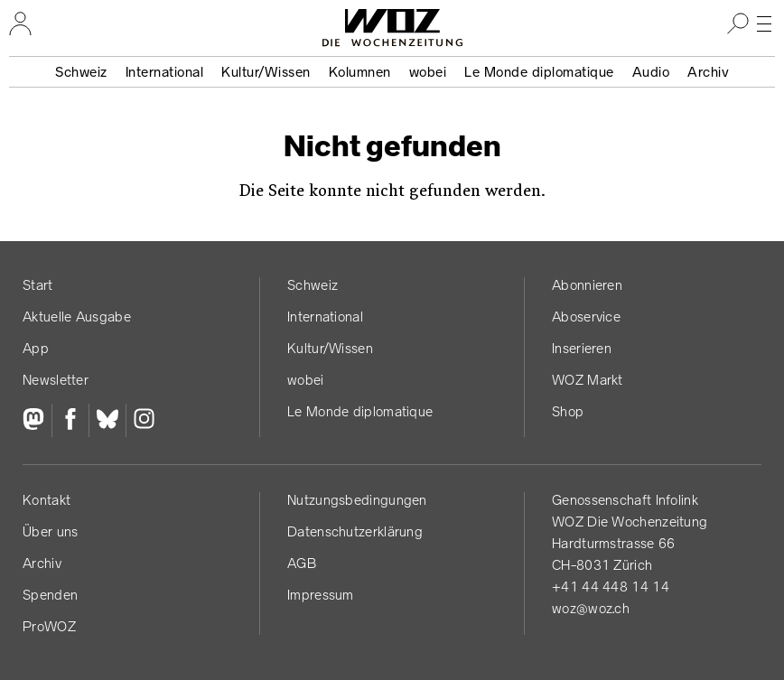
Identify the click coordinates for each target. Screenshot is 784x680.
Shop (568, 411)
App (36, 348)
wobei (428, 72)
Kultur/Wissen (266, 72)
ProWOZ (49, 626)
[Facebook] (70, 421)
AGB (302, 563)
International (165, 72)
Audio (651, 72)
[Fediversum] (37, 421)
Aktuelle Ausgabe (77, 317)
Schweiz (81, 72)
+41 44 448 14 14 (611, 587)
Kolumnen (360, 72)
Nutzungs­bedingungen (357, 500)
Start (38, 285)
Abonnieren (587, 285)
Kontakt (47, 500)
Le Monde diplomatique (539, 72)
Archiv (708, 72)
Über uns (50, 531)
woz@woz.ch (591, 608)
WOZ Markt (588, 380)
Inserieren (582, 348)
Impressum (321, 595)
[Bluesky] (107, 421)
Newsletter (56, 380)
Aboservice (586, 317)
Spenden (50, 595)
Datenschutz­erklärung (355, 531)
